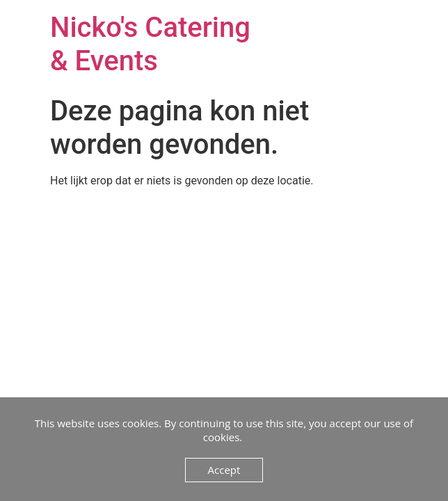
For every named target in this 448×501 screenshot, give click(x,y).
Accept (224, 470)
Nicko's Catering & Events (150, 44)
